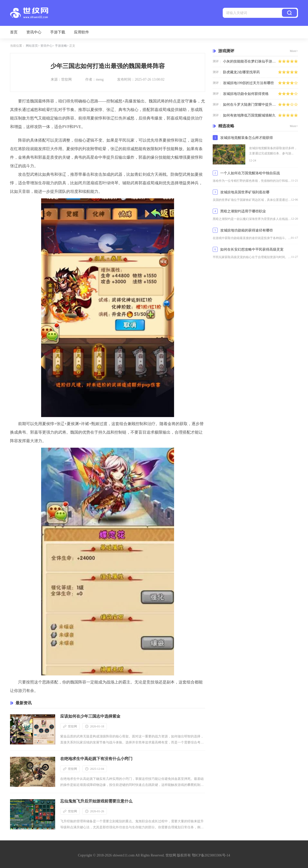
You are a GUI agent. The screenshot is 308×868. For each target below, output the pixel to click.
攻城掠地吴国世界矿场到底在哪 (245, 192)
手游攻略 (61, 46)
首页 (14, 32)
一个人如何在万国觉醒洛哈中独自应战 (250, 173)
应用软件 (82, 32)
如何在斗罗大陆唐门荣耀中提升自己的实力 (250, 105)
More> (294, 51)
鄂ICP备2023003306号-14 (211, 855)
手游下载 (58, 32)
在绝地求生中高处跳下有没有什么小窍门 (96, 759)
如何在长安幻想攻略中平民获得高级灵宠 (252, 249)
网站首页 (32, 46)
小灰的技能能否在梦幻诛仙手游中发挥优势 (250, 61)
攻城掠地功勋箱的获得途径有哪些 (247, 230)
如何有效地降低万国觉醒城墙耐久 (249, 115)
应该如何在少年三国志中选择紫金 (90, 716)
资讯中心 (34, 32)
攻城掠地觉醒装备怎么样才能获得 (247, 138)
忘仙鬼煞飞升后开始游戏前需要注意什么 (96, 801)
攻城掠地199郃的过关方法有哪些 (248, 83)
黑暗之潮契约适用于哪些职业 (243, 211)
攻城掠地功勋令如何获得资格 (246, 94)
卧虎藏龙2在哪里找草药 (241, 72)
